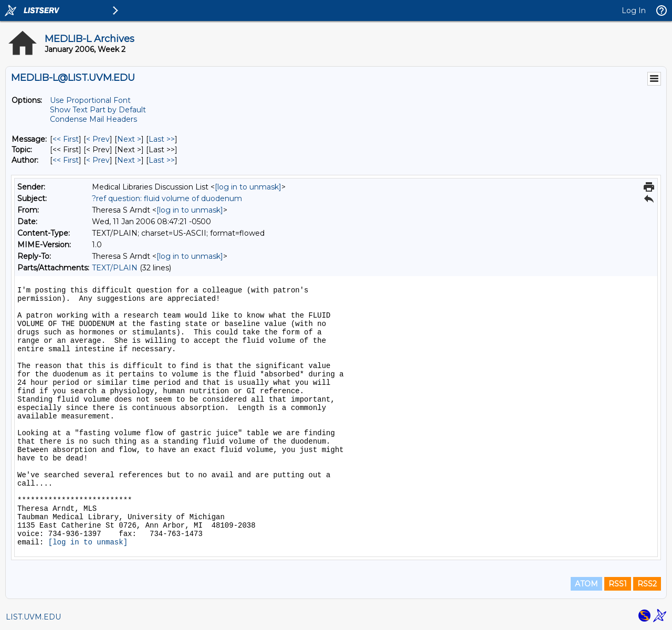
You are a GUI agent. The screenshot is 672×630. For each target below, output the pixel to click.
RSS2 (647, 584)
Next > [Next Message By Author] (129, 160)
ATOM (586, 584)
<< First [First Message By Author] (66, 160)
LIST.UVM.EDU (33, 617)
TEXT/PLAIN (115, 268)
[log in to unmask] (248, 187)
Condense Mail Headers (93, 119)
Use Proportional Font (90, 100)
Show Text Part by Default (98, 110)
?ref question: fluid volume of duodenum (167, 198)
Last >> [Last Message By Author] (162, 160)
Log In (634, 10)
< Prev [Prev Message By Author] (98, 160)
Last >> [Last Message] (162, 139)
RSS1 (618, 584)
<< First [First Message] (66, 139)
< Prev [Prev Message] (98, 139)
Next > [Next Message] (129, 139)
